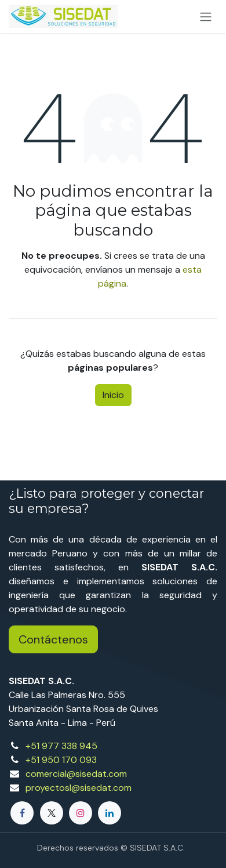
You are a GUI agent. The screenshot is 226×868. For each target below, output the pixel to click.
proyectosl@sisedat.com (79, 788)
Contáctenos (53, 639)
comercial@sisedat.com (76, 774)
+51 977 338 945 (61, 746)
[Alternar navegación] (206, 17)
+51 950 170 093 (61, 760)
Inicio (113, 395)
